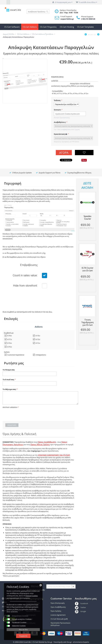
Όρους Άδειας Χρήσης (40, 444)
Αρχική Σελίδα (9, 34)
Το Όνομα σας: (9, 370)
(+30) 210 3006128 (88, 19)
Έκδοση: (57, 100)
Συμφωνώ (23, 636)
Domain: (58, 110)
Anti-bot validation (10, 407)
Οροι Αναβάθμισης (58, 607)
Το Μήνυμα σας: (9, 389)
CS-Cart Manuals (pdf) (59, 619)
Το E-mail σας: (8, 379)
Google (80, 611)
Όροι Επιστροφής (58, 603)
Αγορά (64, 153)
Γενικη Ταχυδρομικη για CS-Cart (88, 322)
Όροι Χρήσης (56, 611)
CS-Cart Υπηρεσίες (48, 27)
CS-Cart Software (12, 27)
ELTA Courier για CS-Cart (88, 269)
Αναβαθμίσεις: (60, 122)
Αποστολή (12, 425)
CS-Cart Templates (85, 27)
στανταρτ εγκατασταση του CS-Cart (54, 455)
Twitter (80, 607)
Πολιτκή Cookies (32, 596)
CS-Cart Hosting (67, 27)
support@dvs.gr (67, 19)
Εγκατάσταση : (61, 134)
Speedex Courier (88, 217)
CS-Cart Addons (30, 27)
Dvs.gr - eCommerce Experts (78, 642)
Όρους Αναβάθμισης (47, 442)
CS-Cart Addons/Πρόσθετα (43, 34)
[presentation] (23, 414)
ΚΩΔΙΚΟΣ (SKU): (57, 77)
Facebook (81, 603)
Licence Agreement (58, 615)
